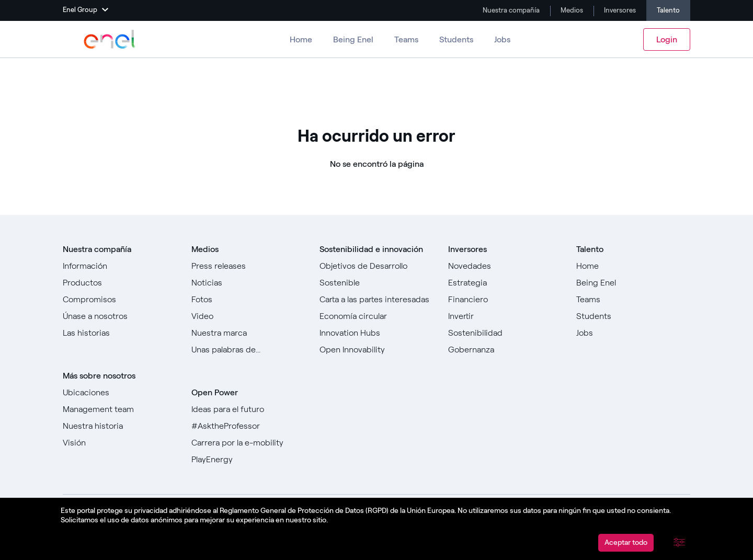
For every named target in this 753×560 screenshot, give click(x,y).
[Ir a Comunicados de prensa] (248, 266)
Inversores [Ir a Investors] (619, 10)
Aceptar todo (626, 542)
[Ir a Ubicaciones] (120, 393)
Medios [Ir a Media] (571, 10)
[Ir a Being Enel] (633, 283)
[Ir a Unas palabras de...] (248, 350)
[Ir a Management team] (120, 409)
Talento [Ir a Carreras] (668, 10)
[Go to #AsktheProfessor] (248, 426)
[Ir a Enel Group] (110, 39)
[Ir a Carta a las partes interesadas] (376, 300)
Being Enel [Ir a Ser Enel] (353, 39)
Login (667, 39)
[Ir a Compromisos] (120, 300)
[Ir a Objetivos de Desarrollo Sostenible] (376, 275)
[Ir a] (376, 316)
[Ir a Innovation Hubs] (376, 333)
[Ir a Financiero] (505, 300)
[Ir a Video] (248, 316)
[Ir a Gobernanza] (505, 350)
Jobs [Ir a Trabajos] (502, 39)
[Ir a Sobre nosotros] (120, 266)
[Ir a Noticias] (248, 283)
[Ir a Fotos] (248, 300)
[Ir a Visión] (120, 443)
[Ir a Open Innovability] (376, 350)
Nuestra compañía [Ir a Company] (510, 10)
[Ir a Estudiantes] (633, 316)
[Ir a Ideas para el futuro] (248, 409)
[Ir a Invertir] (505, 316)
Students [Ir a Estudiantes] (456, 39)
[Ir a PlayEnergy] (248, 460)
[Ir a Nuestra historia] (120, 426)
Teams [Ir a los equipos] (406, 39)
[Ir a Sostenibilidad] (505, 333)
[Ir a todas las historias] (120, 333)
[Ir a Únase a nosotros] (120, 316)
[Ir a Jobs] (633, 333)
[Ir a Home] (633, 266)
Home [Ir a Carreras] (301, 39)
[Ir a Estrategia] (505, 283)
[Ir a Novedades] (505, 266)
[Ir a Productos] (120, 283)
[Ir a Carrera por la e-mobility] (248, 443)
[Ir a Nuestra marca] (248, 333)
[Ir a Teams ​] (633, 300)
